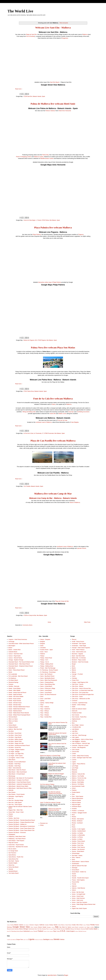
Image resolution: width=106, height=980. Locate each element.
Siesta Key (11, 865)
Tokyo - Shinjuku (45, 715)
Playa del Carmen (13, 843)
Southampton (75, 864)
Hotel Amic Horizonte (65, 111)
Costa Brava (68, 925)
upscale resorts (82, 548)
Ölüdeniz (43, 654)
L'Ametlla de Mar (76, 727)
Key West (11, 731)
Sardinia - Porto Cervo (78, 843)
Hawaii (44, 927)
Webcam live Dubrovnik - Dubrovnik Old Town (55, 809)
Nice (41, 929)
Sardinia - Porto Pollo (78, 845)
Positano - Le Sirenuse (78, 811)
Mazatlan (17, 929)
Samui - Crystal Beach (46, 686)
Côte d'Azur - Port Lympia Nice (80, 693)
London (74, 754)
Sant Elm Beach (55, 82)
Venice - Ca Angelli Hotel (78, 894)
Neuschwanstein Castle (78, 786)
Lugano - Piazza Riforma (78, 764)
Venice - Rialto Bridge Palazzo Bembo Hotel (84, 904)
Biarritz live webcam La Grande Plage (50, 756)
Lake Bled (75, 731)
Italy (57, 927)
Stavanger (75, 868)
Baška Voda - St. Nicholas (79, 658)
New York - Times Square (15, 805)
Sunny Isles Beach (13, 867)
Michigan (26, 929)
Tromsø (74, 884)
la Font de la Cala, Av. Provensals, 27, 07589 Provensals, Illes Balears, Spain (44, 433)
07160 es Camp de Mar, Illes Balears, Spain (35, 615)
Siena (73, 860)
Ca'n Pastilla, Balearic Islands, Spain (33, 486)
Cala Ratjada (75, 422)
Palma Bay (45, 155)
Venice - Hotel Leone (77, 900)
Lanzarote (81, 927)
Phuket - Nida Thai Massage (48, 668)
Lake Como (75, 733)
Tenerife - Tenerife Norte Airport (80, 878)
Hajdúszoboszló (76, 719)
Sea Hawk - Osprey (14, 861)
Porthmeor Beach (77, 807)
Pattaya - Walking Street (47, 664)
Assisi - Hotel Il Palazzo (78, 650)
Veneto (57, 939)
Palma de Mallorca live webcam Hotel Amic (53, 104)
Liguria (31, 939)
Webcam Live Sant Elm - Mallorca (53, 28)
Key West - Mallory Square (16, 739)
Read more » (19, 89)
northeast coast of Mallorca (44, 422)
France (97, 925)
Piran (47, 929)
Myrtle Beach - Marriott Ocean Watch (18, 786)
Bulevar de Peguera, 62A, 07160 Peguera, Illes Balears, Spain (40, 340)
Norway (44, 929)
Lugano (74, 762)
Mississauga (12, 776)
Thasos (45, 931)
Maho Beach (12, 760)
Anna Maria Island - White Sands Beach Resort (21, 644)
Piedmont (37, 940)
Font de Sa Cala (62, 420)
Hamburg (74, 721)
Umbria (52, 940)
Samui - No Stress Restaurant (48, 695)
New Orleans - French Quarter (17, 794)
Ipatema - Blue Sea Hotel (15, 729)
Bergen (74, 664)
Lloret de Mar (75, 752)
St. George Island (13, 851)
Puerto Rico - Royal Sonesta (16, 845)
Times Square (50, 931)
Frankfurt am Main (77, 713)
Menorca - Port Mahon (78, 784)
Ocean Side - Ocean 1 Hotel (16, 812)
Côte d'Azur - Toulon (77, 697)
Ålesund (74, 639)
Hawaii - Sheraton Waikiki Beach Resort (19, 707)
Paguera (81, 234)
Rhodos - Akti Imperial (78, 819)
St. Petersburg (13, 931)
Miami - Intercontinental (15, 768)
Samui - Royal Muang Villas (48, 684)
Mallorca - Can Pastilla (78, 776)
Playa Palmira (37, 234)
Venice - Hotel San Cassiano (80, 902)
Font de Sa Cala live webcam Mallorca (53, 399)
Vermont (80, 931)
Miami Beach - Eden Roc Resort (17, 770)
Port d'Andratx (30, 36)
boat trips (71, 412)
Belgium (27, 925)
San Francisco (12, 853)
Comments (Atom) (27, 625)
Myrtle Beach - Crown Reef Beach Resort (19, 782)
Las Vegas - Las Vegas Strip (16, 754)
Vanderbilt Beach (13, 871)
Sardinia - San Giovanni (78, 849)
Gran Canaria (75, 715)
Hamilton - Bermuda (14, 686)
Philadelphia (12, 835)
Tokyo (42, 705)
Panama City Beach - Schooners (17, 833)
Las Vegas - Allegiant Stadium (16, 750)
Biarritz (74, 668)
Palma (54, 404)
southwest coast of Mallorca (65, 547)
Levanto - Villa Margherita (79, 747)
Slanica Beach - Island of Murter (80, 862)
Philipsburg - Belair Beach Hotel (17, 837)
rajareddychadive (52, 975)
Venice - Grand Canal (78, 896)
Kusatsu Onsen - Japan (46, 650)
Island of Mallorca (75, 502)
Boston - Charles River (15, 650)
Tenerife (74, 876)
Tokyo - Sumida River (46, 717)
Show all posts (64, 23)
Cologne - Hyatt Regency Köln (80, 682)
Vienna (74, 906)
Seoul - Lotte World (45, 699)
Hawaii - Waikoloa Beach (15, 711)
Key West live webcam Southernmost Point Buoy (55, 793)
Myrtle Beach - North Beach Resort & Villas (20, 788)
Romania (63, 929)
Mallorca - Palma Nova (78, 780)
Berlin (73, 666)
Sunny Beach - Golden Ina (79, 872)
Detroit (10, 672)
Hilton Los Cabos (13, 719)
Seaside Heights (13, 863)
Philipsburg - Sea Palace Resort (17, 839)
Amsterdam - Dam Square (79, 644)
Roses (74, 827)
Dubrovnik (75, 711)
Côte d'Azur (79, 925)
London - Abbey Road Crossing (80, 756)
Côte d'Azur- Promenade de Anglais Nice (83, 695)
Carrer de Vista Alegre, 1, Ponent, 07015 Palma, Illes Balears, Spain (42, 220)
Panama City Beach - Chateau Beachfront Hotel (21, 822)
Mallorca (85, 34)
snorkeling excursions (83, 412)
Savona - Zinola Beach (78, 851)
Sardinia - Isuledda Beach (79, 831)
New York (11, 798)
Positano (41, 940)
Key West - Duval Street (15, 733)
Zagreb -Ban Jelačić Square (79, 908)
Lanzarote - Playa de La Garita (80, 745)
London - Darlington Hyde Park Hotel (82, 758)
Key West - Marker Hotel (15, 741)
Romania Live (44, 823)
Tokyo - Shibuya (44, 711)
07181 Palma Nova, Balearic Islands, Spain (35, 391)
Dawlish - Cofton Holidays (79, 705)
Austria (12, 925)
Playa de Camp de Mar (62, 601)
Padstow (74, 790)
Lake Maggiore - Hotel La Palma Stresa (82, 739)
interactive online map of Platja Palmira (50, 282)
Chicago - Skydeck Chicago (16, 660)
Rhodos (74, 817)
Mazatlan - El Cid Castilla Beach (17, 762)
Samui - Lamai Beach (46, 690)
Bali (24, 925)
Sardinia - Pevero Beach (78, 841)
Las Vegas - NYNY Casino (16, 756)
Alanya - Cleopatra (45, 639)
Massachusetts (11, 929)
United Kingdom (70, 931)
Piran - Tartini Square (78, 796)
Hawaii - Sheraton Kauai (15, 703)
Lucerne (74, 760)
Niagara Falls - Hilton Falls (16, 810)
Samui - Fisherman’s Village (48, 688)
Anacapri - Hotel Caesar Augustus (81, 648)
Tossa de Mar (75, 882)
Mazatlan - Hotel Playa (15, 764)
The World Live (20, 11)
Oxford (74, 788)
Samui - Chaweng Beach (47, 682)
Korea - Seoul (44, 652)
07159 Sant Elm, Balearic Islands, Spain (34, 96)
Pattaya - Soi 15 (44, 662)
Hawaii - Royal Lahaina (15, 699)
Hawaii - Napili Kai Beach (15, 695)
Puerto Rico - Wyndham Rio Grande (18, 847)
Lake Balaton (75, 729)
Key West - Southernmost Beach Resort (19, 745)
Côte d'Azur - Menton (78, 686)
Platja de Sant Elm (31, 34)
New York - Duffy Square (15, 803)
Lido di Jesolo (76, 750)
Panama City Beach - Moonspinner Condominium (22, 826)
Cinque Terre (75, 680)
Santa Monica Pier (13, 859)
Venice (62, 939)
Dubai (42, 646)
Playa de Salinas (76, 803)
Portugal (51, 929)
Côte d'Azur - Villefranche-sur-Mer (81, 699)
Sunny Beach (75, 870)
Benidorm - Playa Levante (79, 660)
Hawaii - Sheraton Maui (15, 705)
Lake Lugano (75, 737)
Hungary (49, 927)
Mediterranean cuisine (47, 158)
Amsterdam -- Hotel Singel (79, 646)
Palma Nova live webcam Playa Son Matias (53, 348)
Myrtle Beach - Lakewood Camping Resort (20, 784)
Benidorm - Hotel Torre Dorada (80, 662)
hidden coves (62, 414)
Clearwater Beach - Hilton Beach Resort (19, 664)
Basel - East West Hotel (78, 656)
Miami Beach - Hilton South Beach (18, 772)
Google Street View (21, 927)
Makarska (74, 770)
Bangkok (43, 642)
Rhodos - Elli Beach (77, 821)
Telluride (11, 869)
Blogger (66, 975)
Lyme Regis (75, 766)
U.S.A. (63, 931)
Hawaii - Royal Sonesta (15, 701)
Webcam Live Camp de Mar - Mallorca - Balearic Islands (53, 498)
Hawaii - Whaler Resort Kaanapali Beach (19, 715)
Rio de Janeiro (12, 849)
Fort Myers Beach (13, 680)
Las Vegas (87, 927)
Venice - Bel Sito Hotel (78, 892)
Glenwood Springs (13, 682)
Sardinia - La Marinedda (78, 835)
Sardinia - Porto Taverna (78, 847)
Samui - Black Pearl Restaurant (49, 680)
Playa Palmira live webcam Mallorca (53, 228)
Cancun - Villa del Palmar (15, 658)
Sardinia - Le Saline (77, 839)
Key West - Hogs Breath (15, 737)
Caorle (74, 676)
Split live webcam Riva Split (79, 866)
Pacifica (11, 816)
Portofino (74, 809)
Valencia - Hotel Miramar (78, 888)
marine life (53, 414)
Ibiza (73, 723)
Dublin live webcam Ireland (79, 709)
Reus (73, 815)
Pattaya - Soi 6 (44, 660)
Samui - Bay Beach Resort (47, 676)
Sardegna (46, 939)
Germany (9, 927)
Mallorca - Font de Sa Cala (79, 778)
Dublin (74, 707)
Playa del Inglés (76, 805)
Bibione (74, 670)
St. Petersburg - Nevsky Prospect (49, 670)
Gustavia (11, 684)
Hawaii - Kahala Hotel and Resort (17, 693)
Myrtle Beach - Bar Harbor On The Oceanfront (21, 778)
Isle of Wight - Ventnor (78, 725)
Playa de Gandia (76, 800)
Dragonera (65, 38)
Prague (55, 929)
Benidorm (32, 925)
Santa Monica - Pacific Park (16, 857)
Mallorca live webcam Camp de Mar (53, 494)
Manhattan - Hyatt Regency (16, 796)
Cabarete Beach (13, 652)
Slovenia (83, 929)
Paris (73, 794)
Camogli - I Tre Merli (77, 674)
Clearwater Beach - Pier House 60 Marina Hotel (21, 662)
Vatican (74, 890)
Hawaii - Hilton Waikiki (14, 690)
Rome (73, 825)
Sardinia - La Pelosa (77, 837)
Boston (10, 648)
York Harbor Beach (14, 873)
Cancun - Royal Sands (14, 656)
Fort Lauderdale (13, 674)
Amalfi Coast (10, 940)
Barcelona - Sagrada (77, 654)
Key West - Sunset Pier (15, 747)
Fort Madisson (12, 678)
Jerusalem (43, 648)
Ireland (53, 927)
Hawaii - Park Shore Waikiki (16, 697)
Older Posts (87, 622)
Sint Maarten (77, 929)
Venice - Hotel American (78, 898)
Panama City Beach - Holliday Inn (17, 824)
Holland (11, 723)
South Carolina (89, 929)
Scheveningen (76, 853)
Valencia (74, 886)
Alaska (8, 925)
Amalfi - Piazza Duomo (78, 642)
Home (49, 622)
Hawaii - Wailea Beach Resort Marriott (19, 713)
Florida (92, 925)
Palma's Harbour (50, 111)
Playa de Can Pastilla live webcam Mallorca (53, 441)
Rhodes (59, 929)
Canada (47, 925)
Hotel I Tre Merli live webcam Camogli (50, 803)
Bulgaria (37, 925)
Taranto (74, 874)
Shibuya (72, 929)
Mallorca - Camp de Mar (78, 774)
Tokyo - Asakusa (45, 707)
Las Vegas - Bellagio (14, 752)
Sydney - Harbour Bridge (47, 703)
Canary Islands (53, 925)
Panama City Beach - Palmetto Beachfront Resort (22, 820)
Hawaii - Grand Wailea (14, 688)
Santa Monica (12, 855)
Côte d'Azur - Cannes (78, 684)
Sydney (42, 701)
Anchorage (11, 642)
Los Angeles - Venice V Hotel (16, 758)
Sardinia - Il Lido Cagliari (78, 829)
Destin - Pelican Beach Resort (16, 670)
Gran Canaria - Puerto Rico (79, 717)
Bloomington (12, 646)
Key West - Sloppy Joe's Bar (16, 743)
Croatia (74, 925)
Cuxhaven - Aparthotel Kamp (80, 703)
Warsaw (84, 931)
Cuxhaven (75, 701)
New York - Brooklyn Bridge (16, 800)
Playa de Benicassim (77, 798)
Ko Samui (68, 927)
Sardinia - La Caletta (77, 833)
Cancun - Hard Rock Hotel (15, 654)
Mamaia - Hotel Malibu (78, 782)
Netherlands (31, 929)
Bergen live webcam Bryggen (56, 774)
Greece (40, 927)
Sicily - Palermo (76, 857)
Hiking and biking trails (29, 412)
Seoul (42, 697)
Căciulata (74, 678)
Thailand (40, 931)
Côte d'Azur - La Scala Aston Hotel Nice (82, 690)
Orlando (11, 814)
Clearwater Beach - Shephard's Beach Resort (21, 666)
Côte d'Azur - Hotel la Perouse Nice (81, 688)
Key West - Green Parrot (15, 735)
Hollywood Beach (13, 727)
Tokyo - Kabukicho (45, 709)
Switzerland (26, 931)
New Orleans (12, 792)
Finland (88, 925)
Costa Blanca (61, 925)
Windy (42, 825)
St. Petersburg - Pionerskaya (48, 672)
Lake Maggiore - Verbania (79, 741)
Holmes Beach (12, 725)
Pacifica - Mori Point (14, 818)
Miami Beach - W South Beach (17, 774)
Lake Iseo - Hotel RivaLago (79, 735)
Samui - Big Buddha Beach (47, 678)
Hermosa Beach (13, 717)
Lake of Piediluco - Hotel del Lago (81, 743)
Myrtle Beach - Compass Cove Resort (19, 780)
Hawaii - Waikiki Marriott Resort (17, 709)
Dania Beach (12, 668)
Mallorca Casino (39, 157)
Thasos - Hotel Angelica (78, 880)
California (42, 925)
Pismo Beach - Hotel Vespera (16, 841)
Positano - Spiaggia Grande (79, 813)
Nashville (11, 790)
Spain (96, 929)
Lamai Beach (75, 927)
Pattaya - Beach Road (46, 658)
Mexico (21, 929)
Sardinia (68, 929)
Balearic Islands (19, 925)
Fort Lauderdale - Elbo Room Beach (18, 676)
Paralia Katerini (76, 792)
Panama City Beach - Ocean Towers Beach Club (21, 828)
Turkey (58, 931)
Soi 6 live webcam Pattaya (47, 784)
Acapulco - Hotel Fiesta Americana (18, 639)
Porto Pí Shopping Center (24, 157)
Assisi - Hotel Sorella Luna (79, 652)
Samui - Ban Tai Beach (46, 674)
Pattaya (42, 656)
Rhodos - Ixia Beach (77, 823)
